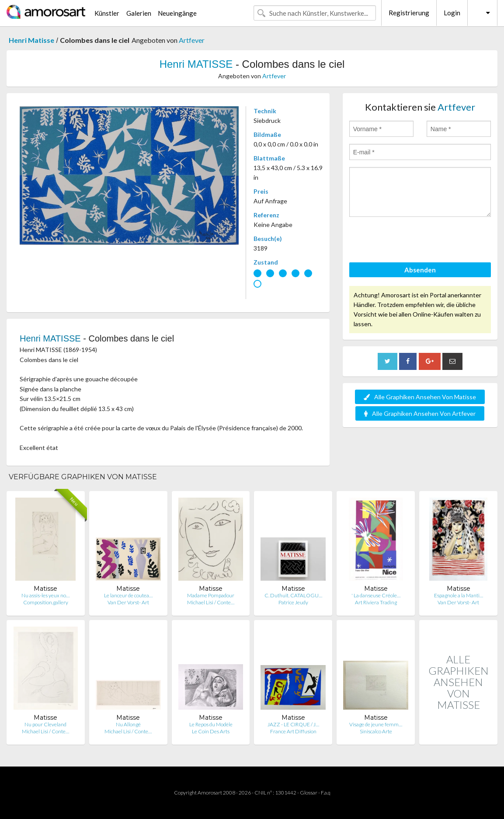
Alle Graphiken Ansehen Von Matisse (420, 397)
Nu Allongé (128, 724)
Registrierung (409, 13)
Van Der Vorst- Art (128, 602)
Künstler (107, 13)
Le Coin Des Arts (211, 731)
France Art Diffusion (293, 731)
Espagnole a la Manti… (459, 595)
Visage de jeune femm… (376, 724)
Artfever (192, 40)
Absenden (420, 270)
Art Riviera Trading (376, 602)
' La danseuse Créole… (376, 595)
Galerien (139, 13)
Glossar (309, 793)
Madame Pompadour (211, 595)
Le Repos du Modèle (211, 724)
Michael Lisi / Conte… (211, 602)
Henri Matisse (31, 40)
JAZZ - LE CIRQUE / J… (293, 724)
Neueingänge (177, 13)
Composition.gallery (46, 602)
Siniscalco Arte (376, 731)
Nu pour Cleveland (45, 724)
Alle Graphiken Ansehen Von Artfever (420, 413)
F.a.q (326, 793)
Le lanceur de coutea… (128, 595)
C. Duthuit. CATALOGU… (293, 595)
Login (452, 13)
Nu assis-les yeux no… (45, 595)
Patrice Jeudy (293, 602)
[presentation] (416, 241)
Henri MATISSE (196, 64)
